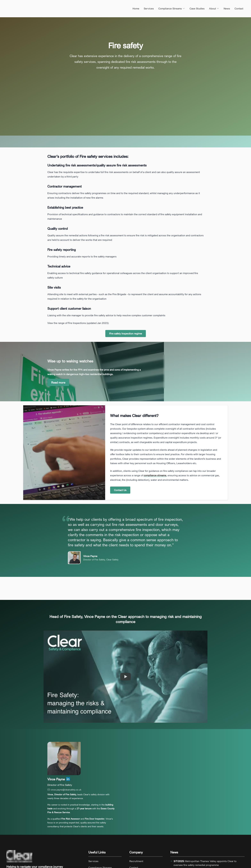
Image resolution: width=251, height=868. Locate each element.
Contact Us (120, 490)
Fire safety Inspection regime (126, 334)
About (214, 8)
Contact (239, 8)
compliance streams (155, 475)
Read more (58, 382)
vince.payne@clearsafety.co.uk (64, 790)
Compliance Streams (172, 8)
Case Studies (197, 8)
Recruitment (136, 861)
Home (136, 8)
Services (149, 8)
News (227, 8)
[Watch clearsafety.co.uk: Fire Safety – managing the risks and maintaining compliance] (125, 677)
